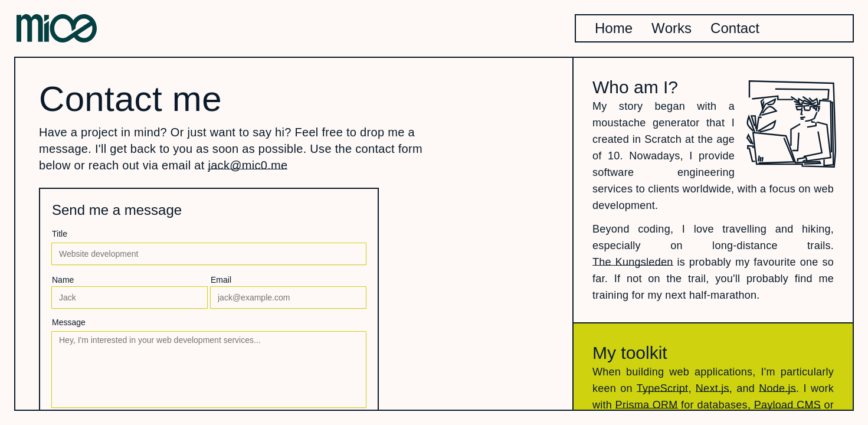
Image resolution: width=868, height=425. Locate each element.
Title (60, 234)
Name (63, 280)
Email (221, 280)
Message (69, 322)
